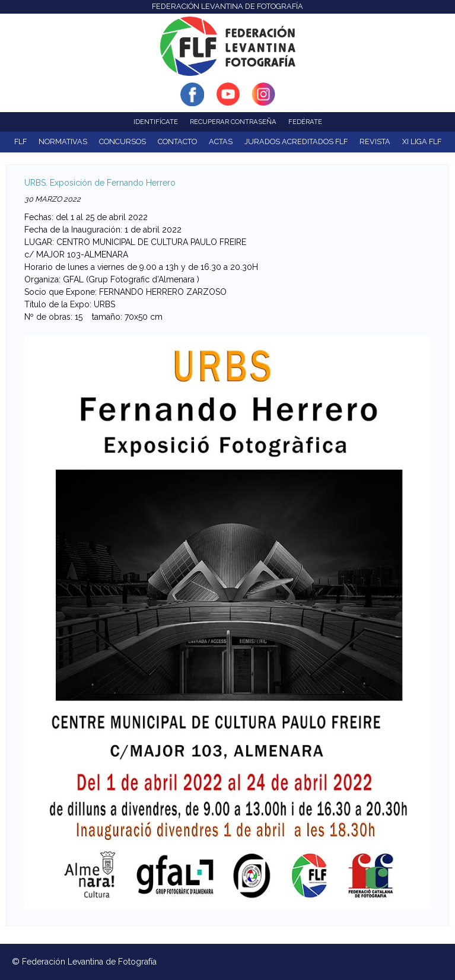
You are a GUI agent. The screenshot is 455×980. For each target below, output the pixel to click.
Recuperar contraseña (233, 122)
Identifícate (156, 122)
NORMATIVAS (63, 141)
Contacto (177, 141)
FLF (20, 141)
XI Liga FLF (422, 141)
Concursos (122, 141)
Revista (375, 141)
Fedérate (305, 122)
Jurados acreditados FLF (296, 141)
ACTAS (221, 141)
